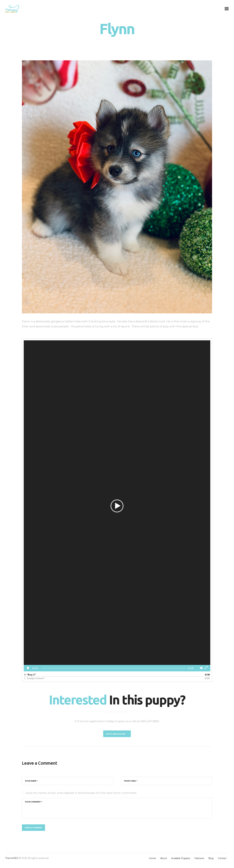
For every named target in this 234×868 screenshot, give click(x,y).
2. (34, 678)
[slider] (114, 668)
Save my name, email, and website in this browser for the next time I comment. (81, 795)
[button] (117, 506)
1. (30, 675)
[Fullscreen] (206, 668)
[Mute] (201, 668)
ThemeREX (12, 863)
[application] (117, 506)
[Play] (28, 668)
